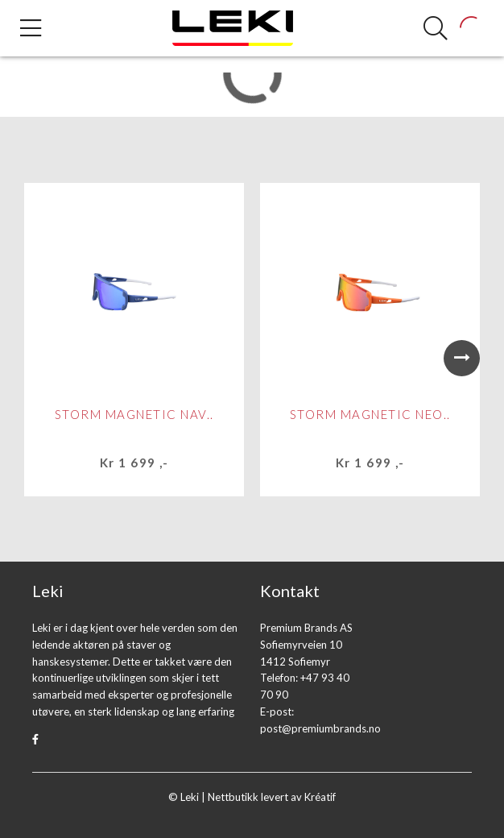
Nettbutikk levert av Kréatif (272, 797)
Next (462, 358)
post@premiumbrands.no (320, 728)
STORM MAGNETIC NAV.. (134, 414)
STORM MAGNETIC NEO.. (370, 414)
